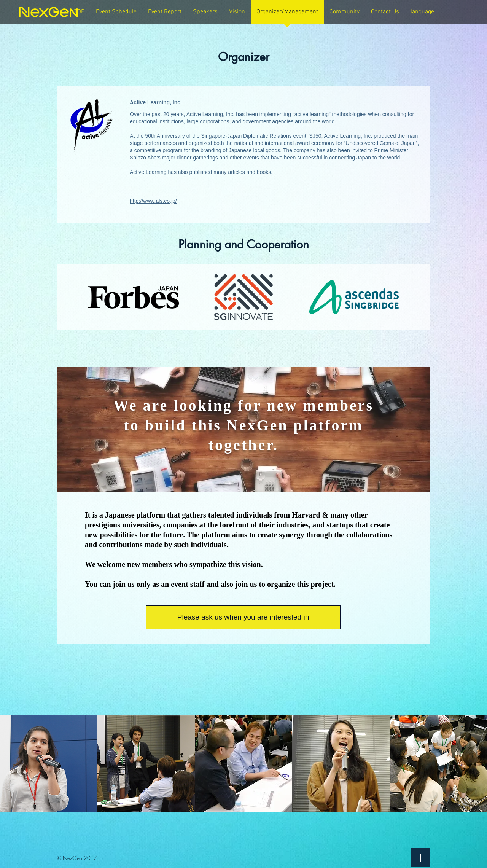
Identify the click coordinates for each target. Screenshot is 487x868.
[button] (165, 14)
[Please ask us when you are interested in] (243, 617)
